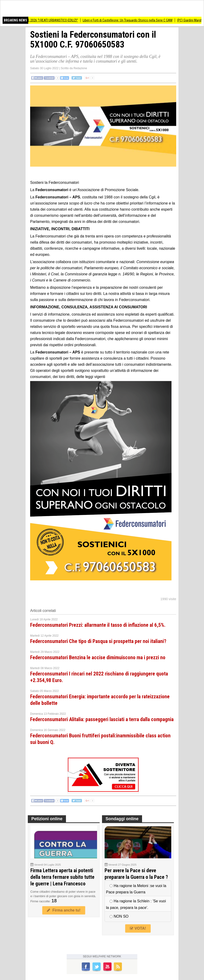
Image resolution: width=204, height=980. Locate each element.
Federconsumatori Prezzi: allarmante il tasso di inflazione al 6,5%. (98, 625)
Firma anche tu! (64, 910)
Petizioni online (47, 819)
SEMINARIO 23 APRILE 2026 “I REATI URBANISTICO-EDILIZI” (41, 20)
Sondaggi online (122, 819)
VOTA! (138, 928)
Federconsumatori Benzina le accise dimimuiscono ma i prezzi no (98, 657)
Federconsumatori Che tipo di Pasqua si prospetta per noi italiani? (98, 641)
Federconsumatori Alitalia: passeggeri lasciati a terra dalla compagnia (102, 719)
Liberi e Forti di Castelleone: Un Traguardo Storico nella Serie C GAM (130, 20)
